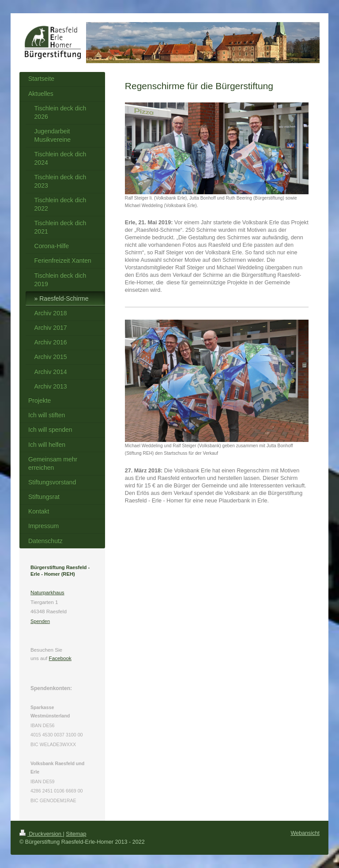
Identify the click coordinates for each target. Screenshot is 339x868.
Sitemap (76, 834)
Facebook (60, 658)
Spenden (40, 621)
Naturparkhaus (47, 592)
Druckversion (41, 834)
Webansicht (305, 833)
